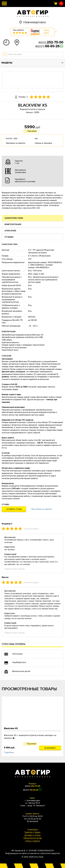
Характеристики (14, 218)
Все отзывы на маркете (42, 509)
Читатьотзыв (46, 31)
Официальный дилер (33, 838)
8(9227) (47, 46)
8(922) (51, 43)
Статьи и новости (33, 841)
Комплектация (13, 224)
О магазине (32, 830)
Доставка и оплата (32, 835)
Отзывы (9, 237)
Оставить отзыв (14, 509)
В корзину (50, 748)
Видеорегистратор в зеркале (32, 109)
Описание (10, 231)
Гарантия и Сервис (32, 832)
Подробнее (9, 752)
